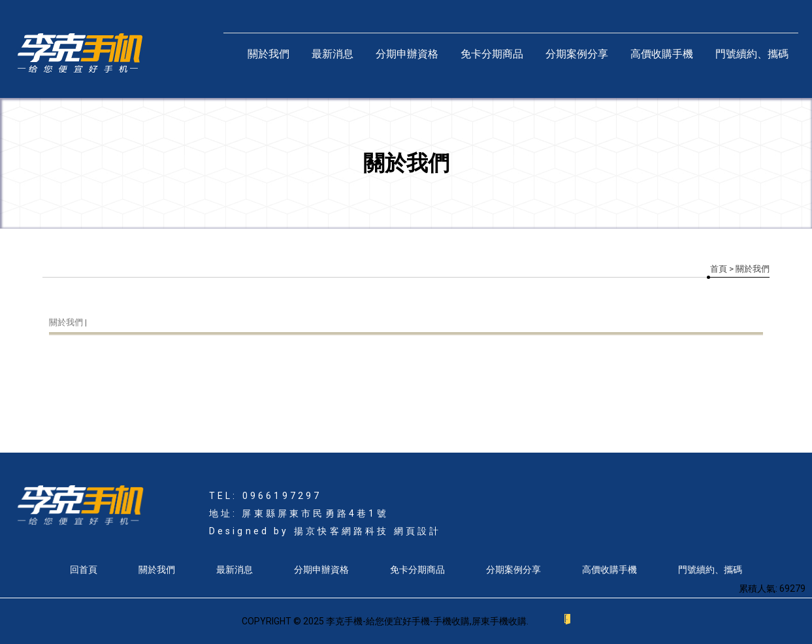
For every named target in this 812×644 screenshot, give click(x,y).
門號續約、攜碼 (752, 54)
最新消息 (333, 54)
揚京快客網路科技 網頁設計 (368, 531)
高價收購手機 (662, 54)
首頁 (719, 269)
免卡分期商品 (492, 54)
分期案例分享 (577, 54)
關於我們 (268, 54)
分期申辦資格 (407, 54)
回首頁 (84, 570)
